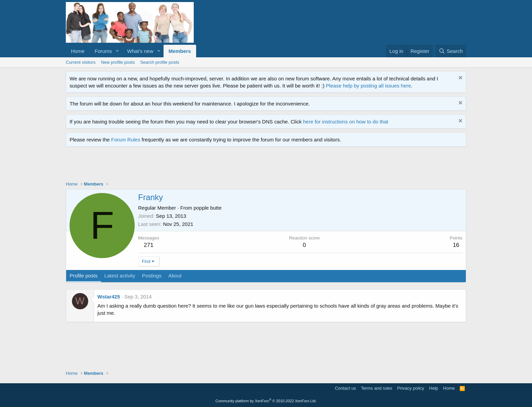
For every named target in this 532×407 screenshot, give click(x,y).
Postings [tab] (152, 276)
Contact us (345, 388)
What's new (140, 51)
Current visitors (81, 62)
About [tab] (175, 276)
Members (180, 51)
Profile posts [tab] (84, 276)
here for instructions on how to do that (346, 122)
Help (434, 388)
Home (78, 51)
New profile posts (118, 62)
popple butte (207, 208)
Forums (103, 51)
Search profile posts (160, 62)
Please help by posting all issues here (368, 86)
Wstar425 (109, 297)
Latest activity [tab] (120, 276)
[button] (117, 51)
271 (149, 245)
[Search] (451, 51)
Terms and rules (377, 388)
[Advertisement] (189, 166)
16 (456, 245)
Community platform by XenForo (266, 401)
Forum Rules (126, 140)
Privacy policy (411, 388)
